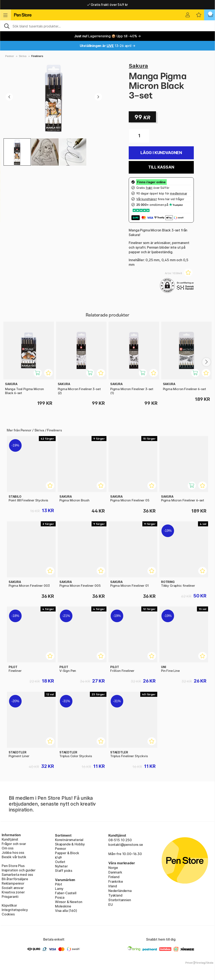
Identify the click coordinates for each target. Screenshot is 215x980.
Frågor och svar (14, 844)
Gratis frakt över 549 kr (107, 5)
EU (111, 905)
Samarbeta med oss (17, 875)
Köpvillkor (9, 905)
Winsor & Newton (69, 902)
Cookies (8, 914)
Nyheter (61, 866)
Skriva (23, 56)
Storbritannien (120, 900)
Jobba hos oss (13, 853)
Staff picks (64, 871)
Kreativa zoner (13, 892)
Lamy (59, 889)
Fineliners (37, 56)
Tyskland (115, 895)
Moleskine (63, 906)
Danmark (115, 872)
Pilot (59, 884)
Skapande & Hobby (70, 844)
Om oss (8, 848)
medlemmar (178, 193)
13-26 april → (108, 46)
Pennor (10, 56)
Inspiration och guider (19, 870)
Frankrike (116, 881)
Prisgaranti (10, 897)
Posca (60, 897)
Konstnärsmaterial (69, 840)
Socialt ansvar (13, 888)
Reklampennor (13, 883)
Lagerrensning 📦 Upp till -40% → (107, 36)
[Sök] (107, 26)
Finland (114, 877)
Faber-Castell (66, 893)
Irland (113, 886)
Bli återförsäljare (15, 879)
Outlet (60, 862)
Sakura (138, 66)
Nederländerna (120, 891)
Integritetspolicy (15, 910)
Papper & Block (67, 853)
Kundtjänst (10, 839)
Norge (113, 868)
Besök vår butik (14, 857)
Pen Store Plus (13, 866)
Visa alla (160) (66, 911)
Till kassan (161, 167)
